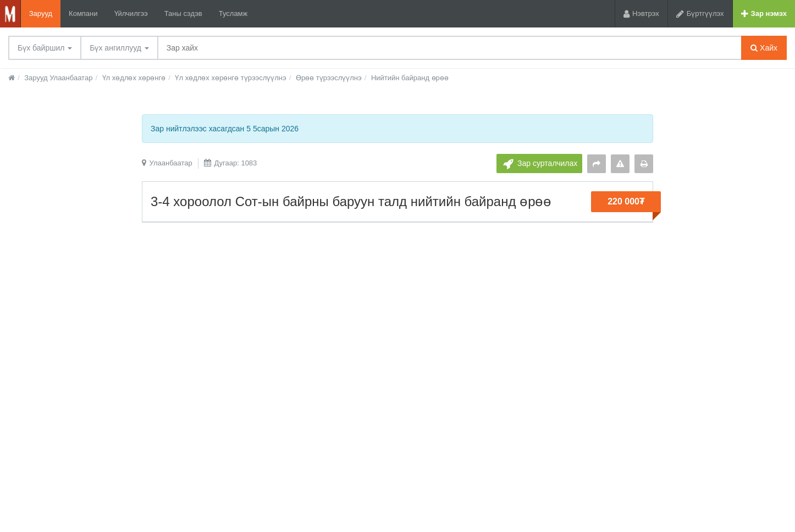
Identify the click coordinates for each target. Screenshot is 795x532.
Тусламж (233, 13)
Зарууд (41, 13)
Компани (83, 13)
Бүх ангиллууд (119, 48)
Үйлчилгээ (131, 13)
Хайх (764, 48)
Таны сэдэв (183, 13)
